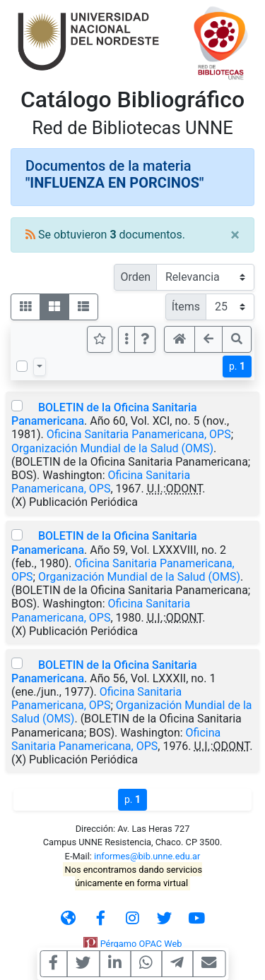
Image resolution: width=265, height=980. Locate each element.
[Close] (235, 235)
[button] (145, 339)
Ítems (186, 307)
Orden (135, 277)
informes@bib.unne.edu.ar (147, 856)
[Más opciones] (126, 339)
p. (237, 366)
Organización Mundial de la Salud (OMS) (112, 448)
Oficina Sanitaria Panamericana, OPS (139, 434)
